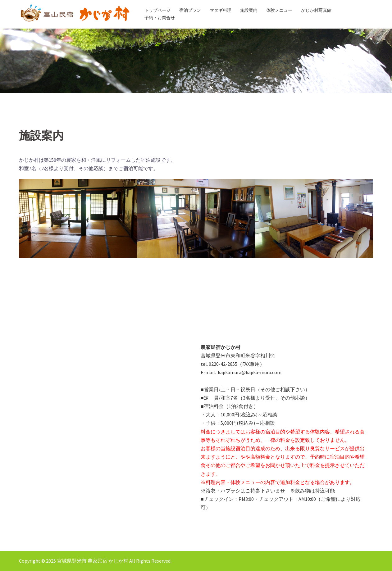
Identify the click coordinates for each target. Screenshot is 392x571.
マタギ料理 (221, 10)
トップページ (157, 10)
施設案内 (249, 10)
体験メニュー (279, 10)
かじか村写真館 (316, 10)
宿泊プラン (190, 10)
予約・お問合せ (160, 18)
